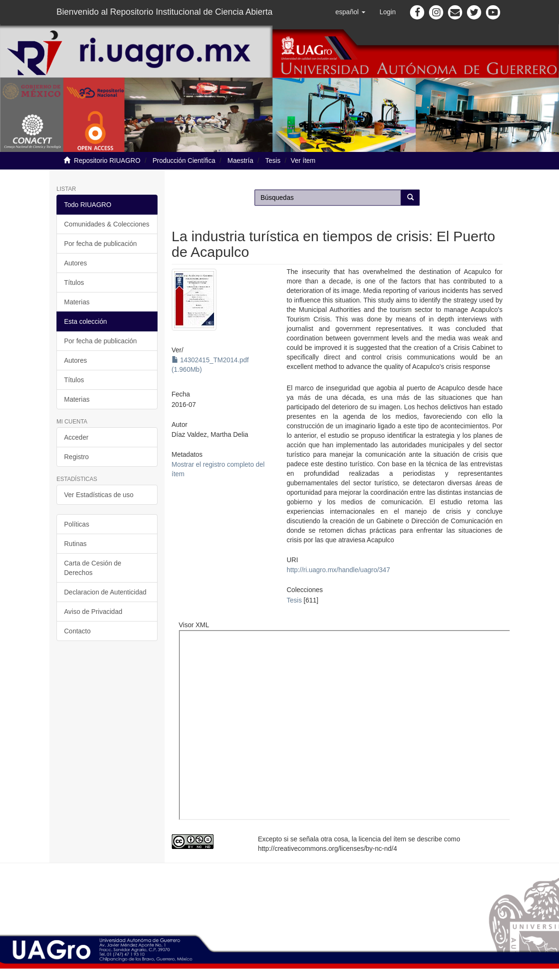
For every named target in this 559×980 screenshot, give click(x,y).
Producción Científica (184, 160)
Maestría (240, 160)
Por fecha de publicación (100, 244)
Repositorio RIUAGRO (107, 160)
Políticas (77, 524)
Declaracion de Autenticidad (105, 592)
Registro (76, 457)
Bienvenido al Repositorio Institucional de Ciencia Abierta (164, 12)
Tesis (273, 160)
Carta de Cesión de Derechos (93, 568)
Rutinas (75, 544)
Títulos (74, 283)
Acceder (76, 437)
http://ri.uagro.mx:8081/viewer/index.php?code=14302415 (357, 725)
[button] (350, 12)
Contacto (77, 631)
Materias (77, 302)
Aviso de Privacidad (93, 612)
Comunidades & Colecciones (107, 224)
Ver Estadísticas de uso (99, 495)
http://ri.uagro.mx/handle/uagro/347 (338, 570)
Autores (75, 263)
